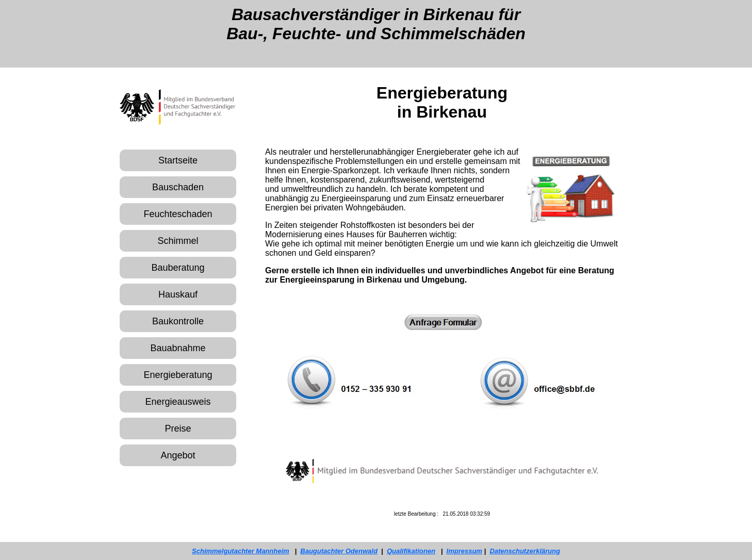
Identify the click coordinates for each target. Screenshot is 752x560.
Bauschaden (178, 187)
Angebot (178, 455)
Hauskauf (178, 294)
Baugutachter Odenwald (339, 551)
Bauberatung (178, 268)
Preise (178, 429)
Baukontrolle (178, 321)
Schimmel (178, 241)
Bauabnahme (178, 348)
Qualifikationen (411, 551)
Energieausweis (178, 402)
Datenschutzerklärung (525, 551)
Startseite (178, 160)
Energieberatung (178, 375)
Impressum (464, 551)
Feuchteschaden (178, 214)
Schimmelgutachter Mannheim (241, 551)
